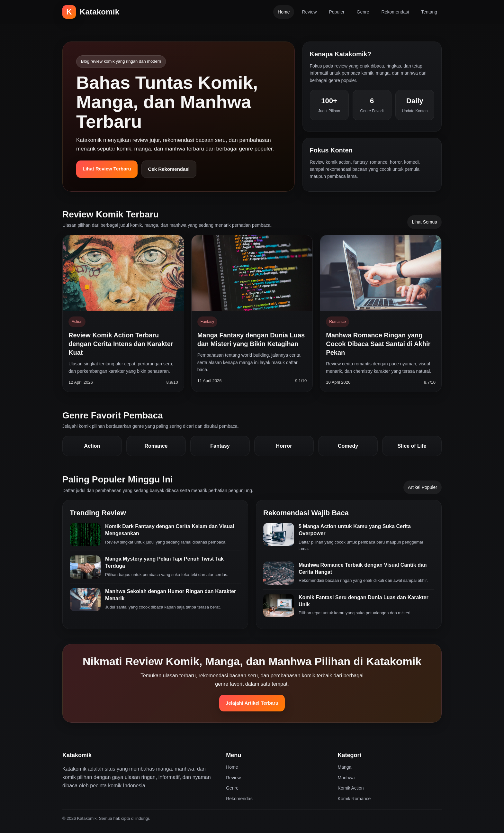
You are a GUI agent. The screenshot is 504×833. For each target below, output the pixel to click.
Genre (363, 12)
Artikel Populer (423, 487)
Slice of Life (412, 446)
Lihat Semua (424, 222)
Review (309, 12)
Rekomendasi (395, 12)
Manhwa (346, 778)
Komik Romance (354, 799)
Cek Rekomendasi (169, 169)
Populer (337, 12)
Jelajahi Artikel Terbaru (252, 703)
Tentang (429, 12)
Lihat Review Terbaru (107, 169)
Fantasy (220, 446)
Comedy (348, 446)
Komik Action (351, 788)
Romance (156, 446)
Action (92, 446)
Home (284, 12)
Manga (345, 767)
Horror (284, 446)
